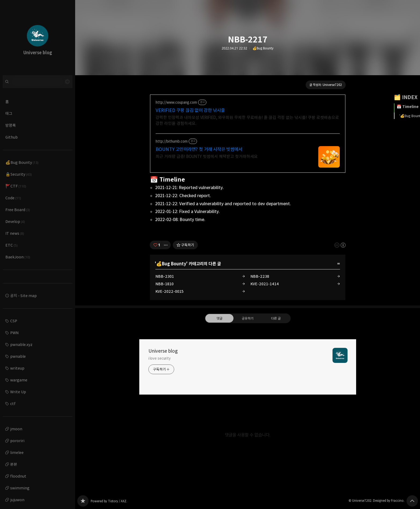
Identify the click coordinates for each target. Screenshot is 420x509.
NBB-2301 (165, 276)
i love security (160, 358)
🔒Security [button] (19, 174)
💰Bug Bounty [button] (22, 162)
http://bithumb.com (172, 141)
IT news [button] (15, 233)
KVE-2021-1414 (265, 284)
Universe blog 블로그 (83, 501)
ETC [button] (11, 245)
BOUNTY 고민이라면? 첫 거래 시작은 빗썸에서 (199, 149)
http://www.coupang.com (176, 102)
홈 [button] (7, 102)
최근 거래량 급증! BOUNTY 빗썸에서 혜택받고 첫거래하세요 (207, 156)
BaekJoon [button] (18, 257)
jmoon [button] (16, 429)
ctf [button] (13, 404)
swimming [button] (20, 488)
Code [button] (13, 198)
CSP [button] (14, 321)
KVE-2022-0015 (169, 291)
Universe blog (163, 351)
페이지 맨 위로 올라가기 (412, 501)
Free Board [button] (18, 210)
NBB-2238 (260, 276)
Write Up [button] (18, 392)
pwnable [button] (18, 356)
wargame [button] (19, 380)
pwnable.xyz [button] (21, 344)
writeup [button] (17, 368)
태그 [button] (9, 113)
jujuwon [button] (17, 500)
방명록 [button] (11, 125)
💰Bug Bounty (263, 48)
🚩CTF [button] (16, 186)
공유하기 (247, 318)
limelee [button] (17, 452)
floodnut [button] (18, 476)
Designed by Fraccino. (389, 501)
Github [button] (12, 137)
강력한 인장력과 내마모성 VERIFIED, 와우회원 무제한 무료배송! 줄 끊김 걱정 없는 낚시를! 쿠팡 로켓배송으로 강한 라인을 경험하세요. (247, 120)
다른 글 (276, 318)
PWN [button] (14, 333)
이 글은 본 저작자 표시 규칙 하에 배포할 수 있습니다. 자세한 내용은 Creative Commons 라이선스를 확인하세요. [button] (340, 245)
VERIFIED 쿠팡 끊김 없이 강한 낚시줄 (190, 110)
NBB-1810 (165, 284)
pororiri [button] (17, 441)
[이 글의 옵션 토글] (166, 245)
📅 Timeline (408, 107)
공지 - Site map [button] (23, 296)
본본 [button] (14, 464)
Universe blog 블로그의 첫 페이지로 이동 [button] (38, 38)
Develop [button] (15, 221)
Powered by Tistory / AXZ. (109, 501)
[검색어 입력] (38, 82)
